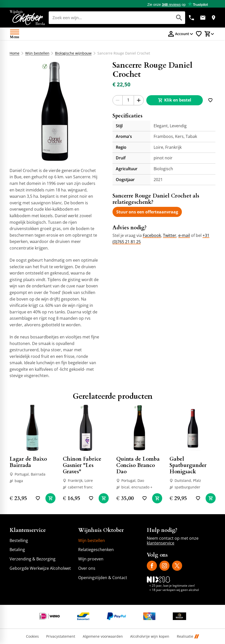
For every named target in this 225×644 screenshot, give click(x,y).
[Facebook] (152, 566)
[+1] (139, 100)
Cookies (32, 637)
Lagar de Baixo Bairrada (28, 462)
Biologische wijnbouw (73, 53)
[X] (177, 566)
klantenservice (161, 543)
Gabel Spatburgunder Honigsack (188, 465)
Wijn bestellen (37, 53)
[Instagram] (164, 566)
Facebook (152, 235)
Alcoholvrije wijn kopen (150, 637)
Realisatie (188, 637)
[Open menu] (15, 34)
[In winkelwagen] (50, 498)
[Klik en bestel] (175, 100)
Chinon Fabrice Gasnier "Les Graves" (82, 465)
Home (15, 53)
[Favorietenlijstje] (199, 34)
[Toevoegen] (210, 100)
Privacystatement (61, 637)
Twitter (170, 235)
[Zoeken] (105, 18)
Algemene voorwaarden (103, 637)
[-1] (118, 100)
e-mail (184, 235)
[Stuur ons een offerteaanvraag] (147, 212)
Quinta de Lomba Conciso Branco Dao (138, 465)
